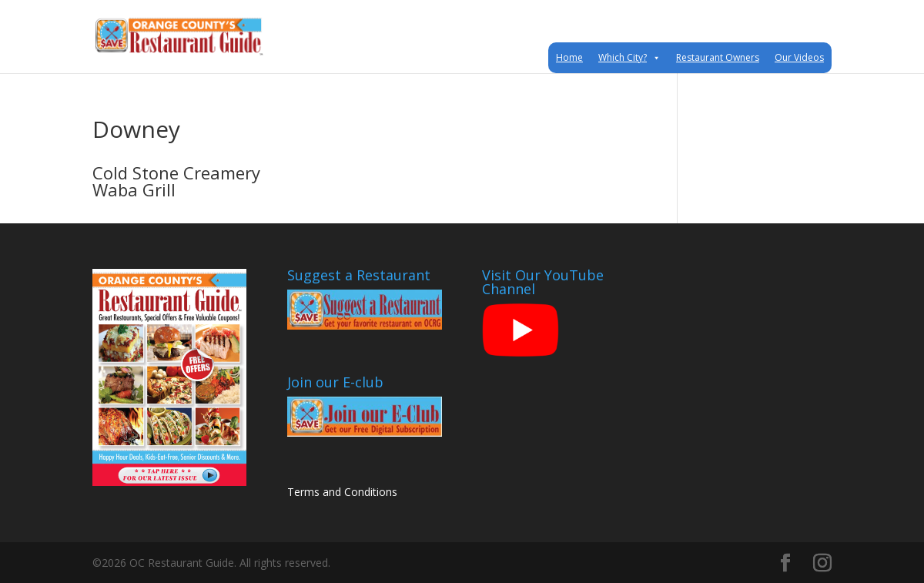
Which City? (629, 58)
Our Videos (799, 57)
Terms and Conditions (342, 492)
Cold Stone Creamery (176, 173)
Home (569, 57)
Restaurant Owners (718, 57)
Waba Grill (134, 189)
